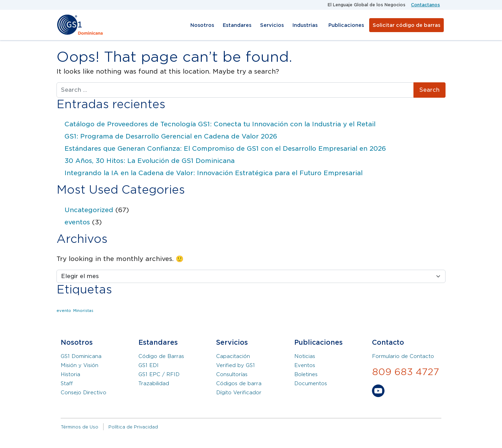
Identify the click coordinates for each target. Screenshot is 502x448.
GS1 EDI (149, 365)
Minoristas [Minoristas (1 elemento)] (83, 311)
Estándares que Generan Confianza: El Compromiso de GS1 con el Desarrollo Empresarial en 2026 (225, 148)
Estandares (237, 25)
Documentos (311, 383)
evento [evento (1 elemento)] (64, 311)
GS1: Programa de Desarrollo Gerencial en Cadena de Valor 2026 (171, 136)
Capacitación (233, 356)
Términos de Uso (79, 427)
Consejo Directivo (83, 393)
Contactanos (425, 5)
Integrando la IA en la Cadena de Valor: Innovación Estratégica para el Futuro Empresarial (214, 173)
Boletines (306, 374)
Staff (67, 383)
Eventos (305, 365)
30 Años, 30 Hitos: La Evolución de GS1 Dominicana (150, 161)
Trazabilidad (154, 383)
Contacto (388, 342)
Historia (70, 374)
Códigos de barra (239, 383)
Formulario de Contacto (403, 356)
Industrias (305, 25)
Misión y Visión (79, 365)
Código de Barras (161, 356)
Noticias (305, 356)
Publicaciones (346, 25)
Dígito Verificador (239, 393)
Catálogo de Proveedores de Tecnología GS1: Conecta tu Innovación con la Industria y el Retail (220, 124)
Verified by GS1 (235, 365)
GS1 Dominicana (81, 356)
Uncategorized (89, 210)
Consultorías (232, 374)
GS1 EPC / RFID (159, 374)
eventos (77, 222)
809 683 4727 (406, 372)
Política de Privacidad (133, 427)
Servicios (272, 25)
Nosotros (202, 25)
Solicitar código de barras (406, 25)
